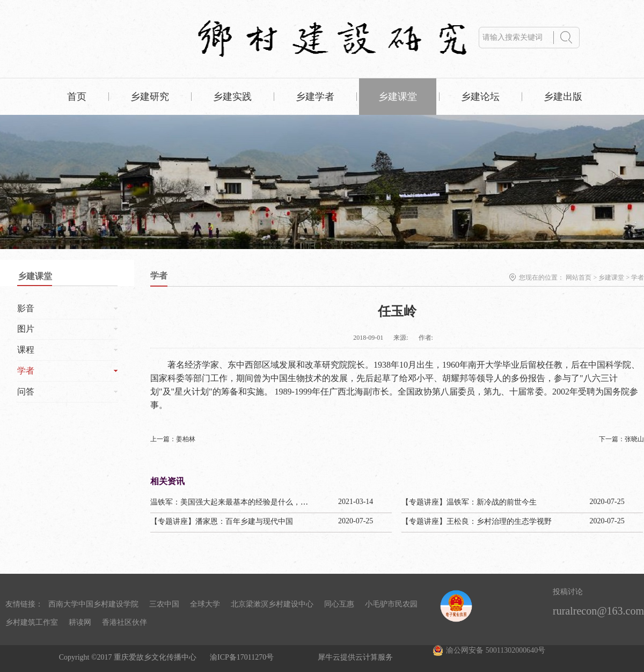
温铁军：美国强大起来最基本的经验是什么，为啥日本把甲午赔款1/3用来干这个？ (287, 502)
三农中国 (164, 604)
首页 (77, 97)
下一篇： (621, 439)
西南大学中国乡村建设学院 (93, 604)
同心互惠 (339, 604)
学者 (638, 277)
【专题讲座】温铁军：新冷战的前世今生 (469, 502)
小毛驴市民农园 (391, 604)
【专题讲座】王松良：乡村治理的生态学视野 (477, 521)
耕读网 (80, 622)
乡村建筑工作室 (32, 622)
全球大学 (205, 604)
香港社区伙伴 (125, 622)
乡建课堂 (611, 277)
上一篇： (173, 439)
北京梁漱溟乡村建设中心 (272, 604)
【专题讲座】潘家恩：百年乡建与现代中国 (222, 521)
